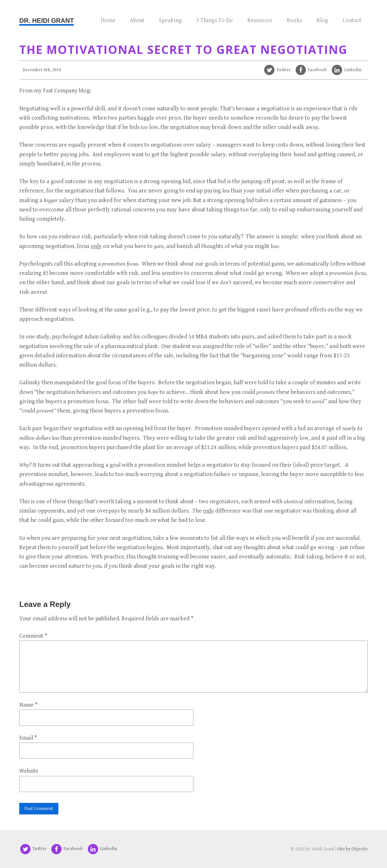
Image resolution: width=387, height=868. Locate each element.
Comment (33, 636)
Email (28, 738)
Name (28, 705)
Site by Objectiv (353, 849)
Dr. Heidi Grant (46, 21)
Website (29, 771)
